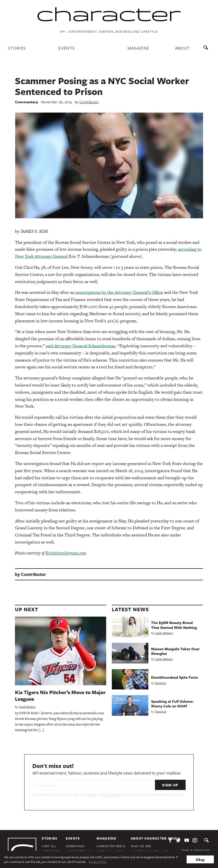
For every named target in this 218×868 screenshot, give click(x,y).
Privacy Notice (112, 794)
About (183, 48)
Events (67, 48)
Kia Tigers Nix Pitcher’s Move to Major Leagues (60, 695)
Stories (17, 48)
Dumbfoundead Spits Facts (174, 677)
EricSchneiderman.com (66, 553)
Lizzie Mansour (164, 633)
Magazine (139, 48)
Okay (200, 859)
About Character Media (155, 838)
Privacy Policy (98, 862)
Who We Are (141, 846)
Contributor (89, 102)
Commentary (26, 102)
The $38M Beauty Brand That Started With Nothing (174, 625)
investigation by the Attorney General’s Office (119, 292)
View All (49, 846)
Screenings (75, 846)
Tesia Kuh (160, 683)
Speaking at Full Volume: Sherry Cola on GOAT (172, 704)
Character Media (111, 846)
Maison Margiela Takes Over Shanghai (175, 651)
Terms (92, 794)
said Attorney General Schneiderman (81, 346)
